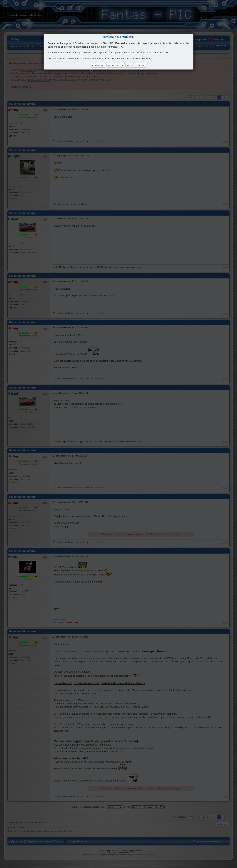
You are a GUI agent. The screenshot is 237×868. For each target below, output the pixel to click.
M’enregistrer (116, 65)
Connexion (98, 65)
